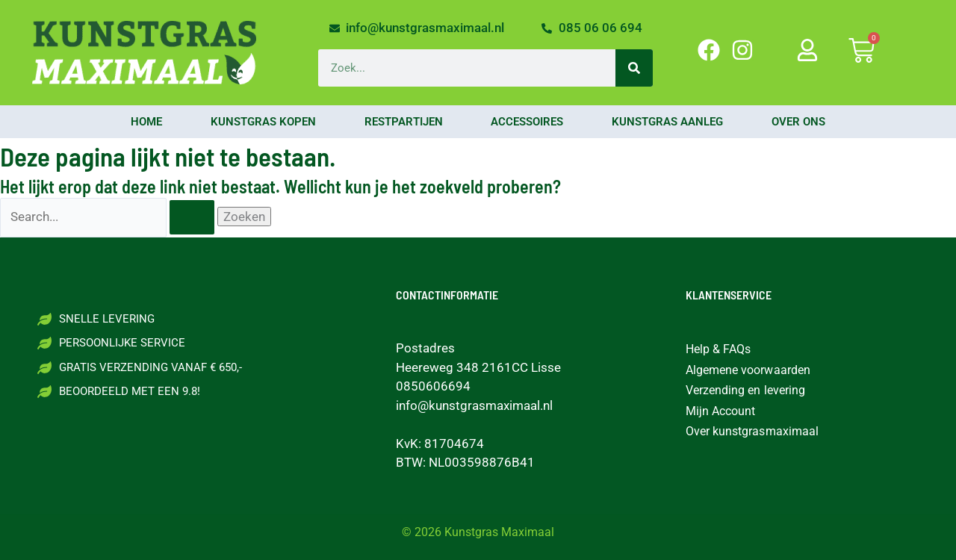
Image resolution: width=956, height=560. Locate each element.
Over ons (798, 122)
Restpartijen (404, 122)
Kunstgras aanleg (667, 122)
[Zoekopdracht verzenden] (192, 217)
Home (146, 122)
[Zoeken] (634, 68)
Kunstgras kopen (263, 122)
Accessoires (527, 122)
